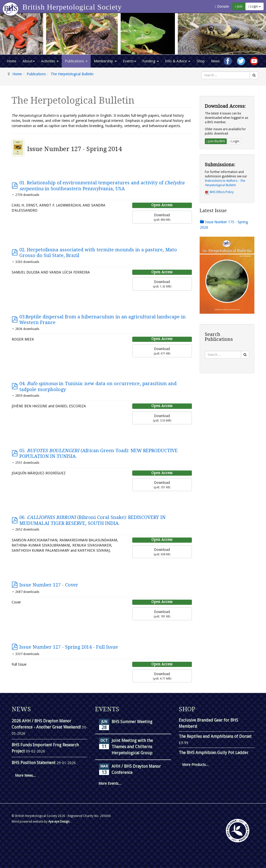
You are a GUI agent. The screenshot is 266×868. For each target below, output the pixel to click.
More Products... (195, 765)
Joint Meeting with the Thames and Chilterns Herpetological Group (132, 747)
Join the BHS (216, 141)
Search (202, 72)
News (215, 61)
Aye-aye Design (59, 822)
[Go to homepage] (11, 6)
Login (255, 6)
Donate (222, 7)
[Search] (254, 75)
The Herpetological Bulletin (72, 74)
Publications (76, 61)
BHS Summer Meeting (132, 722)
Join (239, 6)
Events (130, 61)
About (29, 61)
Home (12, 61)
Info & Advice (178, 61)
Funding (151, 61)
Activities (50, 61)
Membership (105, 61)
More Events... (110, 783)
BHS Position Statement (34, 763)
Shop (201, 61)
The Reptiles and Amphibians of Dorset (215, 736)
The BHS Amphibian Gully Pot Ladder (214, 753)
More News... (25, 775)
